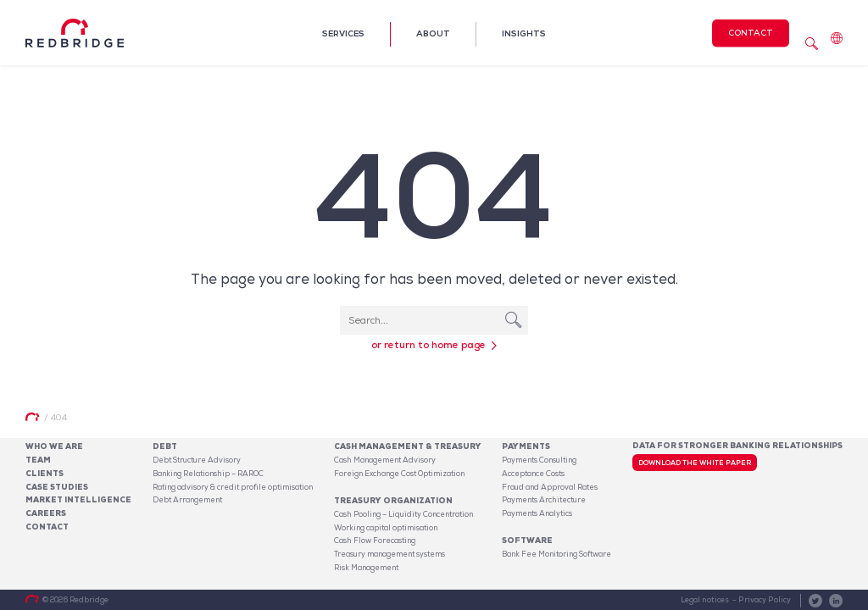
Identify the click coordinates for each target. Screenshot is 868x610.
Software (527, 541)
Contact (751, 32)
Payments (526, 446)
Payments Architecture (544, 500)
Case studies (57, 487)
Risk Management (366, 568)
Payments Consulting (539, 460)
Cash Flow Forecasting (375, 541)
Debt (165, 446)
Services (343, 33)
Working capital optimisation (386, 528)
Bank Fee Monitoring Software (556, 554)
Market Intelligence (78, 500)
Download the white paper (695, 463)
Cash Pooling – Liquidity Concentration (403, 514)
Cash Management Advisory (385, 460)
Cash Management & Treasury (408, 446)
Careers (46, 513)
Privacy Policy (765, 600)
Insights (524, 33)
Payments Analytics (537, 513)
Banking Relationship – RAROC (208, 474)
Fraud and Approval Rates (550, 487)
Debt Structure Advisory (197, 460)
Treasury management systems (389, 554)
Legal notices (705, 600)
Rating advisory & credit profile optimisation (233, 487)
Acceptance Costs (533, 474)
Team (38, 460)
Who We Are (54, 446)
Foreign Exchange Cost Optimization (399, 474)
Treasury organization (393, 501)
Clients (45, 474)
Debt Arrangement (187, 500)
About (433, 33)
